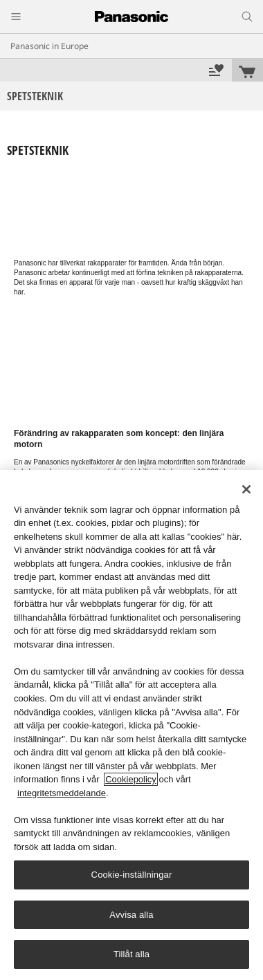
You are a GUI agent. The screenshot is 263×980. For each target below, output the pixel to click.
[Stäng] (246, 489)
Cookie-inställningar (132, 875)
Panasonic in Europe (49, 46)
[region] (131, 725)
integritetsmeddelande (62, 793)
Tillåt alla (131, 954)
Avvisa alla (131, 915)
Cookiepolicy (131, 779)
